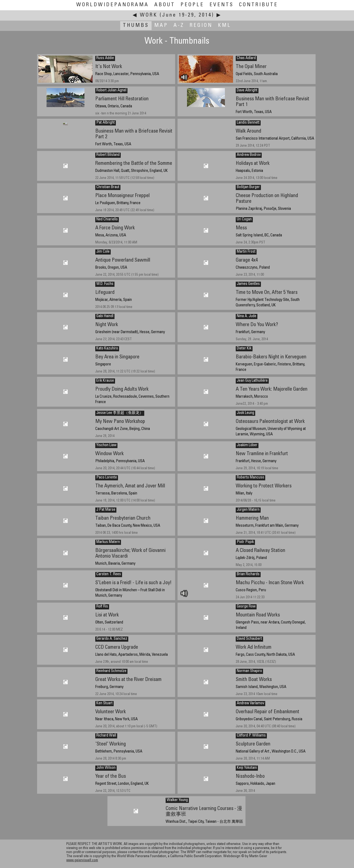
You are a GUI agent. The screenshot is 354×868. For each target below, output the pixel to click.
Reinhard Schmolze (111, 671)
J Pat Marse (106, 510)
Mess (241, 228)
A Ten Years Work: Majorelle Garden (272, 389)
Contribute (258, 5)
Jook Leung (245, 413)
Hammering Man (252, 518)
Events (222, 5)
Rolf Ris (102, 607)
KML (224, 26)
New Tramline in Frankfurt (262, 454)
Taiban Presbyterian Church (123, 518)
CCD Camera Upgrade (117, 647)
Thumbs (136, 26)
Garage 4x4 (247, 260)
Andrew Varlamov (250, 703)
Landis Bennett (248, 123)
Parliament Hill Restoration (122, 99)
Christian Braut (108, 187)
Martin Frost (246, 252)
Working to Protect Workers (264, 486)
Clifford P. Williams (251, 736)
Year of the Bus (111, 777)
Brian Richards (248, 574)
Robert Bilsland (108, 155)
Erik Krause (105, 381)
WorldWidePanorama (113, 5)
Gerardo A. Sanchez (112, 639)
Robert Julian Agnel (111, 91)
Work (149, 15)
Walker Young (177, 800)
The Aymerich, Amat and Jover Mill (130, 486)
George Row (246, 607)
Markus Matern (108, 542)
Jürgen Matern (248, 510)
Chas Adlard (246, 58)
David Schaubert (249, 639)
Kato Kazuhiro (107, 349)
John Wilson (106, 768)
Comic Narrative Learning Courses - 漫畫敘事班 (204, 812)
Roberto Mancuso (250, 478)
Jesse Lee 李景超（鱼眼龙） (120, 413)
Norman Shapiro (249, 671)
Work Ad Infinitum (254, 647)
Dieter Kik (244, 349)
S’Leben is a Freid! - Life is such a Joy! (133, 583)
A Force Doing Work (115, 228)
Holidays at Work (253, 164)
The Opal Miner (251, 67)
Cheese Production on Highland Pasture (267, 199)
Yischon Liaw (106, 445)
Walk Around (248, 131)
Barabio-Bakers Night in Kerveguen (271, 357)
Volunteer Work (111, 712)
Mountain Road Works (258, 615)
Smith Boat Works (254, 680)
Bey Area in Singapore (117, 357)
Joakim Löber (247, 445)
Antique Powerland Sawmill (123, 260)
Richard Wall (106, 736)
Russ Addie (105, 58)
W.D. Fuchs (105, 284)
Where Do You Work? (257, 325)
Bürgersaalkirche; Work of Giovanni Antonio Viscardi (130, 554)
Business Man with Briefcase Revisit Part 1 (273, 102)
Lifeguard (105, 293)
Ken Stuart (104, 703)
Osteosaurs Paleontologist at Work (270, 422)
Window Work (109, 454)
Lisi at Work (107, 615)
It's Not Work (109, 67)
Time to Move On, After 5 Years (267, 293)
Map (161, 26)
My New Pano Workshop (120, 422)
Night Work (107, 325)
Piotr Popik (245, 542)
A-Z (179, 26)
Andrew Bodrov (249, 155)
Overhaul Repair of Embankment (268, 712)
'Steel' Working (111, 744)
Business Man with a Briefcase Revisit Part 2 (134, 134)
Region (201, 26)
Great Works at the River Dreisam (128, 680)
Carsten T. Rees (109, 574)
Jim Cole (103, 252)
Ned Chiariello (107, 220)
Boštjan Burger (248, 187)
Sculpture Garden (253, 744)
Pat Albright (106, 123)
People (192, 5)
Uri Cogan (244, 220)
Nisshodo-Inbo (250, 777)
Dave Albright (247, 91)
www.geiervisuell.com (82, 861)
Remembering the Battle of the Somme (134, 164)
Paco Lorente (107, 478)
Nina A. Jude (247, 316)
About (165, 5)
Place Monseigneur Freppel (122, 196)
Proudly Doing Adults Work (122, 389)
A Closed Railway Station (260, 551)
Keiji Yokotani (247, 768)
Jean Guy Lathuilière (252, 381)
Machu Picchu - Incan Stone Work (270, 583)
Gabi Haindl (105, 316)
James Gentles (248, 284)
